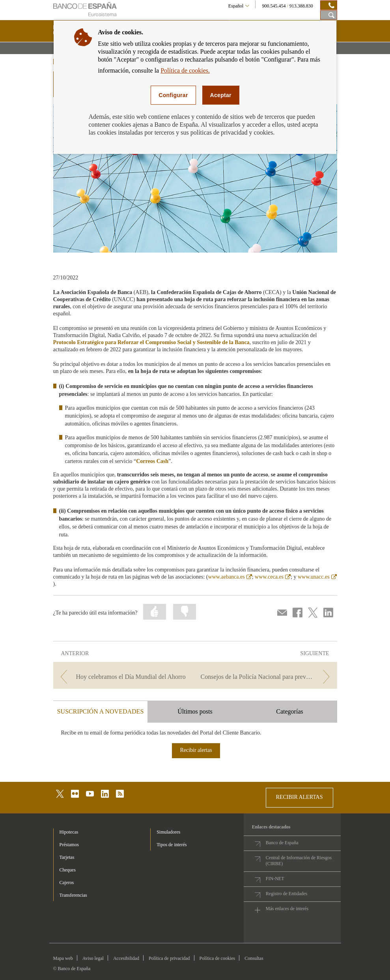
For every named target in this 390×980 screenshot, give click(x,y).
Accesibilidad (126, 958)
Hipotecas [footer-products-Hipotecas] (69, 832)
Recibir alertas (196, 750)
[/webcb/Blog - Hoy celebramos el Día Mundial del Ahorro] (123, 677)
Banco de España (282, 843)
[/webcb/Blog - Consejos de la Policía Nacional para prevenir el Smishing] (267, 677)
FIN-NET (275, 879)
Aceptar (221, 95)
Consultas (254, 958)
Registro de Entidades (286, 894)
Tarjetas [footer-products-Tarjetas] (67, 857)
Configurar (173, 95)
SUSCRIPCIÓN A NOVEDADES (101, 711)
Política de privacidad (169, 958)
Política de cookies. (185, 70)
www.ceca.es (273, 577)
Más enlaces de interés (287, 909)
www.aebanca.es (230, 577)
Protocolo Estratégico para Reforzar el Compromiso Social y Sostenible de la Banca (151, 342)
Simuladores (168, 832)
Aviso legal (93, 958)
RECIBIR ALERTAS (299, 797)
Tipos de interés (172, 845)
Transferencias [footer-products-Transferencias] (73, 895)
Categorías (289, 711)
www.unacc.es (317, 577)
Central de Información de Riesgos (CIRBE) (299, 861)
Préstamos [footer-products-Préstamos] (69, 845)
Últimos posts (195, 711)
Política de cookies (217, 958)
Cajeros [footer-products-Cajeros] (67, 883)
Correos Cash (152, 461)
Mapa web (63, 958)
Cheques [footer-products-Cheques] (68, 870)
